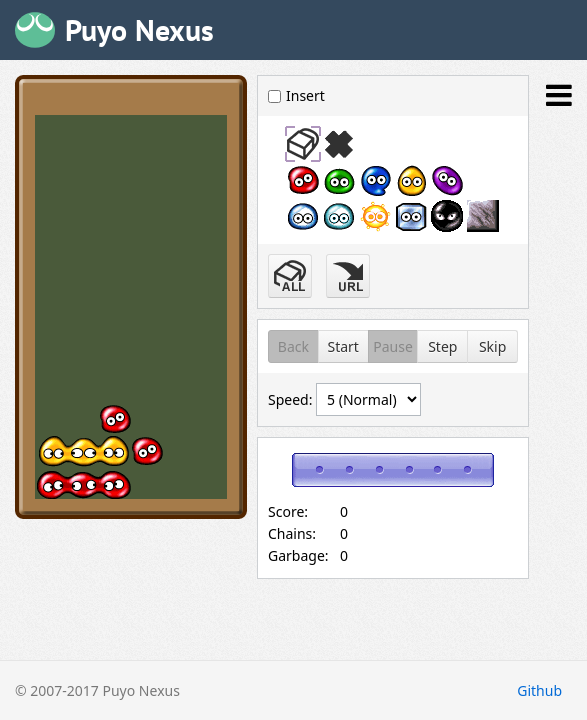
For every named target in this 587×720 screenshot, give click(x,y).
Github (539, 690)
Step (442, 346)
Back (293, 346)
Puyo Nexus (139, 29)
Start (342, 346)
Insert (296, 95)
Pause (393, 346)
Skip (492, 346)
